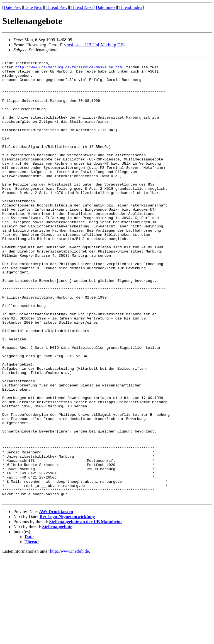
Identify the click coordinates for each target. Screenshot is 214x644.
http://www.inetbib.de (70, 639)
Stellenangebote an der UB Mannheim (85, 610)
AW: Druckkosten (56, 599)
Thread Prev (56, 7)
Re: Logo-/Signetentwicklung (67, 605)
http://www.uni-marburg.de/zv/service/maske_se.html (70, 69)
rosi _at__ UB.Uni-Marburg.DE (95, 45)
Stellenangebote (57, 615)
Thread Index (130, 7)
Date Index (106, 7)
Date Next (34, 7)
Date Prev (13, 7)
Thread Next (82, 7)
